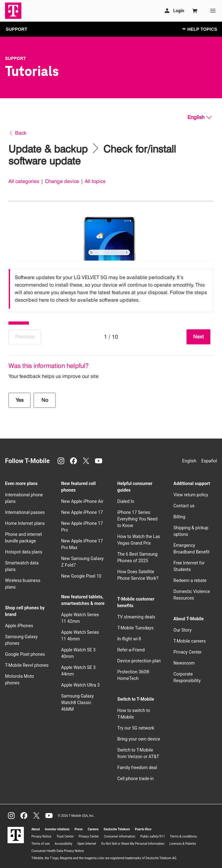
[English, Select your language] (200, 117)
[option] (111, 289)
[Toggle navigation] (198, 29)
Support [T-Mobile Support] (16, 58)
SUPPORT (16, 29)
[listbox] (111, 289)
